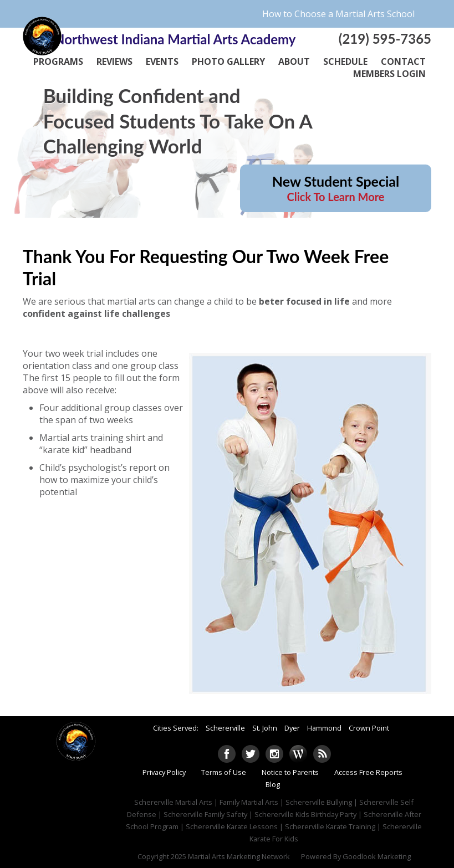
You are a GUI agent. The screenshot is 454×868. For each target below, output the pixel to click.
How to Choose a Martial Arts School (338, 14)
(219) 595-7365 (385, 38)
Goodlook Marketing (377, 856)
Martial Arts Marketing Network (239, 856)
